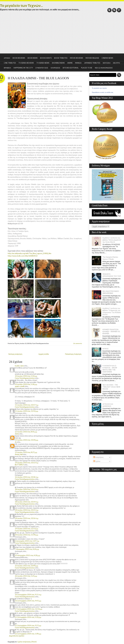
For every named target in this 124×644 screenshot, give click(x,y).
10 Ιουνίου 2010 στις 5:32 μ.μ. (26, 376)
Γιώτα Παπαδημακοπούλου (25, 378)
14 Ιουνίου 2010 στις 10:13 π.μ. (27, 463)
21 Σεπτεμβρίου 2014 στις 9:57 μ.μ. (28, 625)
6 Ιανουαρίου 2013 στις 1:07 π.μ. (27, 541)
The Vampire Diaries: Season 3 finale (110, 258)
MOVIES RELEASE (92, 58)
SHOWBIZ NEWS (58, 63)
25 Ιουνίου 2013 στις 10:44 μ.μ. (27, 566)
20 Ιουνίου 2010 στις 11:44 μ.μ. (27, 535)
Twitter (109, 10)
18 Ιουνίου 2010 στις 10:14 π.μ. (27, 502)
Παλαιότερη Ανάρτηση (73, 354)
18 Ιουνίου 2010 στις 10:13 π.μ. (27, 489)
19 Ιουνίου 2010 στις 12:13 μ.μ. (27, 529)
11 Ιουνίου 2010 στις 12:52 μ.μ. (27, 411)
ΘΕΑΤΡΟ (116, 63)
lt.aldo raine (19, 366)
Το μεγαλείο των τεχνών (99, 88)
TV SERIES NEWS (43, 63)
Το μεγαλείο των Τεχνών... (21, 5)
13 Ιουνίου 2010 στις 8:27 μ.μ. (26, 452)
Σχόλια (97, 461)
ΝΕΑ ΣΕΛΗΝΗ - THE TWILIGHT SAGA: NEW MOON (111, 387)
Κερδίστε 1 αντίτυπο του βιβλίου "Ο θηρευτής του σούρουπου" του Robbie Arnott (111, 311)
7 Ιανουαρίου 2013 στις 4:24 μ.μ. (27, 549)
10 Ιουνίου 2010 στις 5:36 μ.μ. (26, 384)
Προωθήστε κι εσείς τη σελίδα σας (103, 92)
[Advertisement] (62, 34)
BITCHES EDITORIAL (71, 68)
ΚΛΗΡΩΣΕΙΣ (56, 68)
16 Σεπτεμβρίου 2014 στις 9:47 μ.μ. (28, 601)
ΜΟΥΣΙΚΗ (107, 63)
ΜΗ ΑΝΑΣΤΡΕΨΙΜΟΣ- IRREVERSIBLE (111, 292)
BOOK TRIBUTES (61, 58)
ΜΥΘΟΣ (105, 349)
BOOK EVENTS (46, 58)
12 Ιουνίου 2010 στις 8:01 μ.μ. (26, 432)
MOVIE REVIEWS (77, 58)
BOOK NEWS (33, 58)
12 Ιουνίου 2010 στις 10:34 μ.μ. (27, 440)
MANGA (78, 63)
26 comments (78, 343)
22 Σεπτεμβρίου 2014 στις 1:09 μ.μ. (28, 634)
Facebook (119, 10)
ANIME (70, 63)
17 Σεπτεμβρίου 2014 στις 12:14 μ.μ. (29, 609)
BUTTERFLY (19, 465)
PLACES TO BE (87, 68)
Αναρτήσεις (99, 457)
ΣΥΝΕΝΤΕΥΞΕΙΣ (42, 68)
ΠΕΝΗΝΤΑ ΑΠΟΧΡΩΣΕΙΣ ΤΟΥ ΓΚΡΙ (112, 275)
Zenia (17, 434)
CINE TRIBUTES (10, 63)
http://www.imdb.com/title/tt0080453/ (23, 256)
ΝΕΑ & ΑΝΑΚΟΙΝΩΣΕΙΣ (104, 68)
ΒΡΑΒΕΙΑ (7, 68)
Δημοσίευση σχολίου (17, 636)
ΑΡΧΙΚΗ (7, 58)
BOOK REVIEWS (19, 58)
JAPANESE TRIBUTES (92, 63)
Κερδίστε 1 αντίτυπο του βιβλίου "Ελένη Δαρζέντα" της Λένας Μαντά (112, 240)
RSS (114, 10)
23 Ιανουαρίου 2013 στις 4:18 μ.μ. (28, 555)
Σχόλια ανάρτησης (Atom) (27, 642)
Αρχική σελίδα (44, 354)
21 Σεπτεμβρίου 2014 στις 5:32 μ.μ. (28, 617)
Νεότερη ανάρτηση (15, 354)
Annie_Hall (19, 454)
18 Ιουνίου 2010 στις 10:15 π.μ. (27, 510)
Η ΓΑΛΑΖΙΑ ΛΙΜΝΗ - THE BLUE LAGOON (38, 78)
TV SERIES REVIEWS (26, 63)
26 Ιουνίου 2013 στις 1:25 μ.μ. (26, 576)
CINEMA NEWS (107, 58)
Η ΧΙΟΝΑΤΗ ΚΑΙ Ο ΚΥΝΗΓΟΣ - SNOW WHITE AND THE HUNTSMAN (110, 369)
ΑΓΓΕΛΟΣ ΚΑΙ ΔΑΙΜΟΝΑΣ (108, 405)
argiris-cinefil (20, 386)
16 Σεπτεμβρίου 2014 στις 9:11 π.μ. (28, 595)
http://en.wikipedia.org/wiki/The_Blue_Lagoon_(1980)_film (30, 253)
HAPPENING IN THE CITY (23, 68)
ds (16, 442)
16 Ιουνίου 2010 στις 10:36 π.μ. (27, 477)
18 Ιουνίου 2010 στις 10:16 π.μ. (27, 518)
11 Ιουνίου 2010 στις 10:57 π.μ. (27, 405)
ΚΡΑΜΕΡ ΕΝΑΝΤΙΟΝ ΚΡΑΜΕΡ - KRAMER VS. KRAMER (111, 331)
